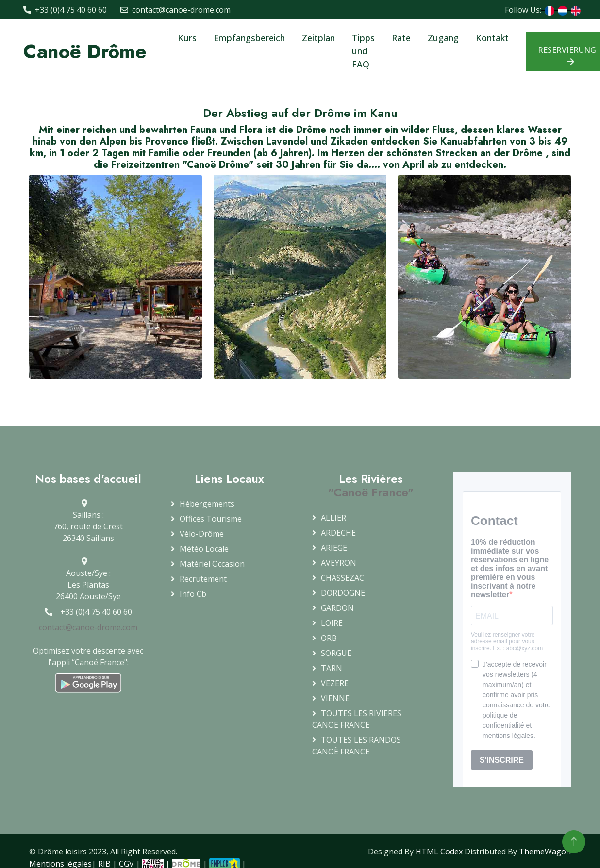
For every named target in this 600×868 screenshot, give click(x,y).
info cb (193, 594)
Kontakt (492, 38)
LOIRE (332, 623)
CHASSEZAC (342, 578)
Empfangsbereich (249, 38)
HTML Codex (439, 852)
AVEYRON (339, 563)
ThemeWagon (545, 852)
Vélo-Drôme (202, 534)
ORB (329, 638)
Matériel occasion (212, 564)
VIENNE (335, 698)
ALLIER (333, 518)
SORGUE (336, 653)
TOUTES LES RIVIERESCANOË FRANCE (357, 719)
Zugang (443, 38)
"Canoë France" (371, 492)
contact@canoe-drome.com (88, 627)
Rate (401, 38)
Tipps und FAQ (363, 51)
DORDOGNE (343, 593)
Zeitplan (318, 38)
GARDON (337, 608)
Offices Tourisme (211, 519)
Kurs (187, 38)
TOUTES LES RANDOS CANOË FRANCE (357, 746)
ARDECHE (338, 533)
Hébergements (207, 504)
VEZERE (335, 683)
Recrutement (203, 579)
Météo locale (204, 549)
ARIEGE (334, 548)
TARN (332, 668)
